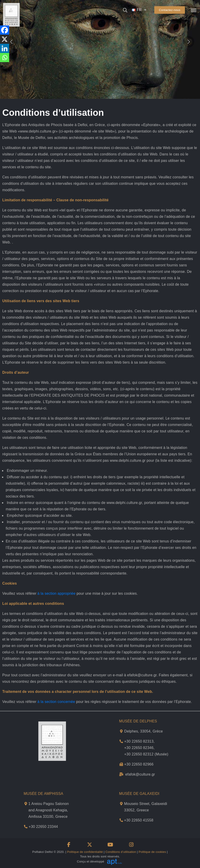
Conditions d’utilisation (121, 852)
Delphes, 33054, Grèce (144, 731)
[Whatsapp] (5, 58)
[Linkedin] (5, 48)
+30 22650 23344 (43, 827)
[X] (5, 39)
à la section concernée (56, 702)
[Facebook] (5, 30)
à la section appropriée (56, 593)
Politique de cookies (152, 852)
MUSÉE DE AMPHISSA (44, 794)
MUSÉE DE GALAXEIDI (139, 794)
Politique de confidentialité (85, 852)
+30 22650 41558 (139, 820)
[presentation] (189, 41)
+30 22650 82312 (139, 754)
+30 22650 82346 (139, 748)
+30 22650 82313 (139, 741)
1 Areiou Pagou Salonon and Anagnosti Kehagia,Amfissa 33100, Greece (49, 810)
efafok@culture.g (139, 774)
